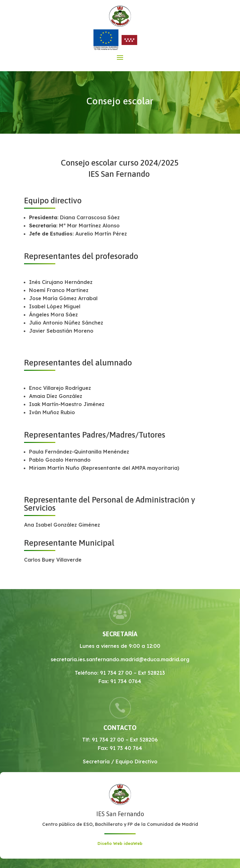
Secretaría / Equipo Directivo (120, 761)
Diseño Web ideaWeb (120, 843)
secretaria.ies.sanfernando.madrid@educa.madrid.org (120, 659)
